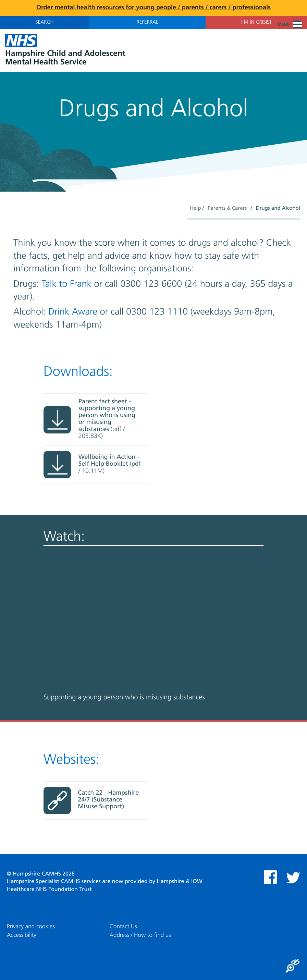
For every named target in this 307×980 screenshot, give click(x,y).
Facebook (270, 877)
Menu (290, 25)
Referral (147, 22)
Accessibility (22, 935)
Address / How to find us (140, 935)
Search (44, 22)
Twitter (293, 878)
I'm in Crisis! (256, 22)
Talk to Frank (67, 284)
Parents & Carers (227, 209)
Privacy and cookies (31, 927)
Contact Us (123, 927)
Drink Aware (73, 312)
